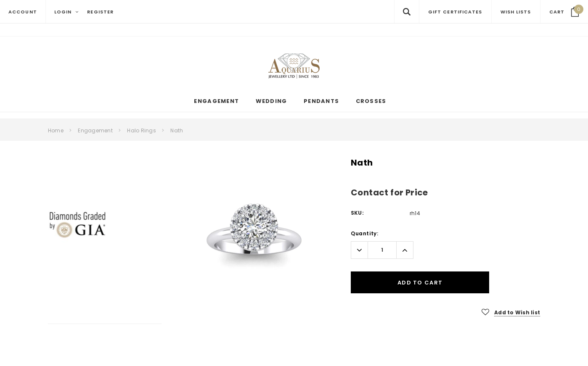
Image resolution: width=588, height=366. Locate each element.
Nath (177, 130)
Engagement (95, 130)
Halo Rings (141, 130)
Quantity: (364, 233)
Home (56, 130)
